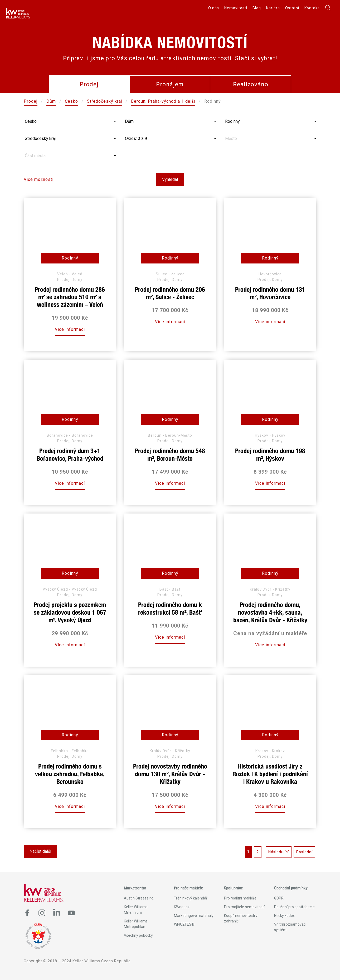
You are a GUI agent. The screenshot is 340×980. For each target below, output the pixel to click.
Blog (257, 8)
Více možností (39, 179)
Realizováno (251, 84)
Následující (279, 852)
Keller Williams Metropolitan (136, 924)
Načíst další (40, 851)
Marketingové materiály (194, 916)
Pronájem (170, 84)
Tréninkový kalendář (191, 898)
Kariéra (273, 8)
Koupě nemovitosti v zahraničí (241, 918)
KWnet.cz (182, 907)
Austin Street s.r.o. (139, 898)
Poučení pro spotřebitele (294, 907)
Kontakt (312, 8)
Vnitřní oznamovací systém (290, 927)
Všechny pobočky (138, 935)
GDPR (279, 898)
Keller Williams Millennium (136, 910)
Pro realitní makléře (240, 898)
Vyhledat (170, 179)
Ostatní (292, 8)
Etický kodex (284, 916)
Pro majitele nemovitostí (244, 907)
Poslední (304, 852)
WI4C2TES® (184, 924)
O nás (214, 8)
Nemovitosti (236, 8)
